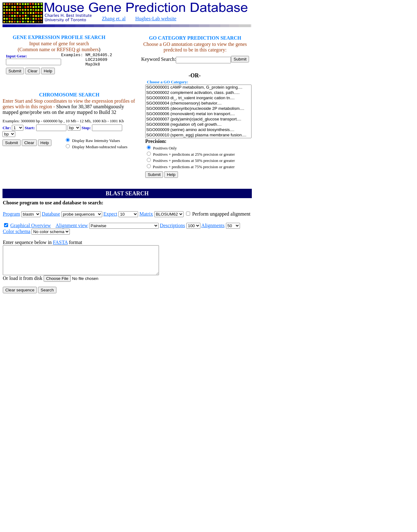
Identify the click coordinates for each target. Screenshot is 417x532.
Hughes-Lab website (156, 19)
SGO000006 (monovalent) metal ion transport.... (198, 114)
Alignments (213, 225)
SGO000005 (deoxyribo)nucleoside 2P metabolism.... (198, 109)
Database (51, 214)
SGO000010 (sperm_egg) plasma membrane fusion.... (198, 135)
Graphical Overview (31, 225)
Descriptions (173, 225)
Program (11, 214)
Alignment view (72, 225)
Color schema (17, 231)
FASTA (60, 242)
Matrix (146, 214)
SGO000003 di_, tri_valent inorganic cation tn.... (198, 98)
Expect (110, 214)
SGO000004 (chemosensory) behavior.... (198, 103)
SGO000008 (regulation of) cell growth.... (198, 125)
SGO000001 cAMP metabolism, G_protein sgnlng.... (198, 88)
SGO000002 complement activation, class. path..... (198, 93)
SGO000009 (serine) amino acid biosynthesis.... (198, 130)
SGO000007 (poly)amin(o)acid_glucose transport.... (198, 119)
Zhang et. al (114, 19)
